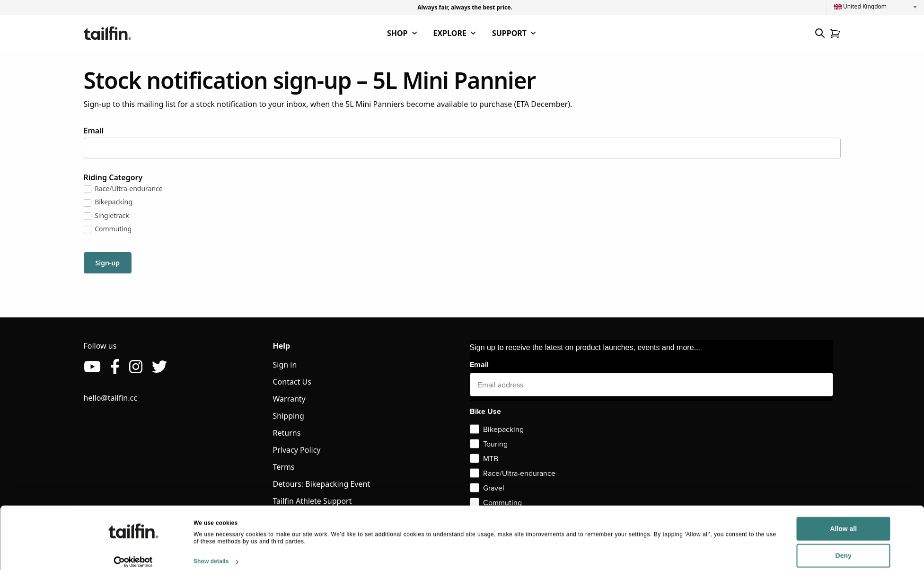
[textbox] (875, 7)
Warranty (289, 399)
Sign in (285, 365)
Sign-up (108, 263)
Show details (211, 552)
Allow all (773, 520)
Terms (284, 467)
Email (94, 131)
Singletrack (106, 216)
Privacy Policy (297, 450)
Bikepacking (108, 202)
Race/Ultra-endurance (123, 189)
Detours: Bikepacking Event (322, 484)
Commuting (108, 229)
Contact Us (292, 382)
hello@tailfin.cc (110, 398)
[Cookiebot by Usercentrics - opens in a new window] (133, 553)
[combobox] (875, 7)
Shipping (289, 416)
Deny (773, 547)
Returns (287, 433)
